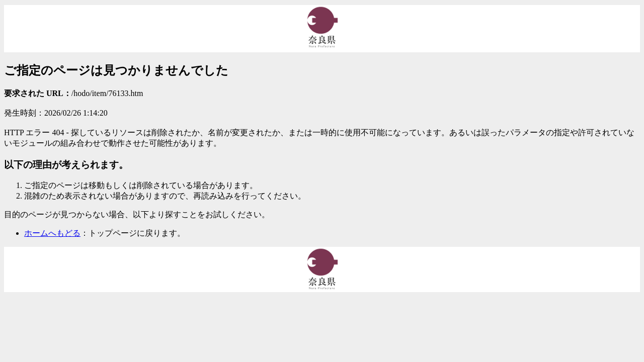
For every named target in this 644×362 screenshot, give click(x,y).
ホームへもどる (52, 233)
